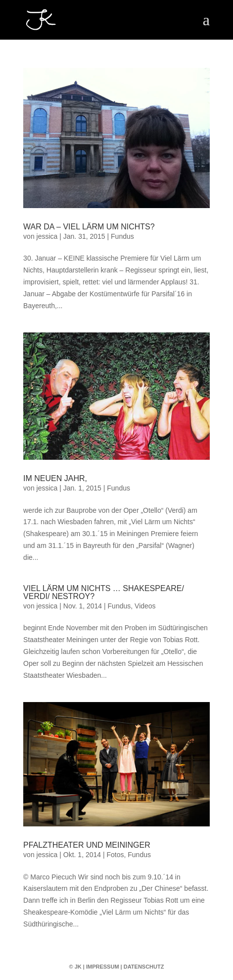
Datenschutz (144, 967)
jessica (47, 236)
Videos (145, 606)
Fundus (122, 236)
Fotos (115, 855)
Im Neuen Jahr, (55, 478)
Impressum (103, 967)
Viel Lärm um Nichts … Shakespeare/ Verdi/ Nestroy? (104, 592)
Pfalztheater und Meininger (87, 845)
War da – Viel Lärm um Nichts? (89, 227)
